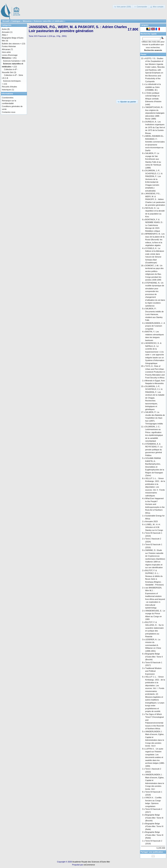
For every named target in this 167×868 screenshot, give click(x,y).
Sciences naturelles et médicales (49, 21)
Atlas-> (5, 35)
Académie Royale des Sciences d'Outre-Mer (91, 862)
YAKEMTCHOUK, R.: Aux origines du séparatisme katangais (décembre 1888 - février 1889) (155, 113)
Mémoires (27, 21)
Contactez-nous (9, 112)
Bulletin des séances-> (12, 44)
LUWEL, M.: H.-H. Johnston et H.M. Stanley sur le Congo (154, 527)
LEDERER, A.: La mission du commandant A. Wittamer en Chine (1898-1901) (153, 645)
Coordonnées (8, 98)
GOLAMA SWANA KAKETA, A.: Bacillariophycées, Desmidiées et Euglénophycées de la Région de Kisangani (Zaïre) (155, 467)
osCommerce (89, 865)
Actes (4, 29)
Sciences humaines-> (12, 61)
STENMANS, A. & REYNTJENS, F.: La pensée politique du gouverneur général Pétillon (154, 450)
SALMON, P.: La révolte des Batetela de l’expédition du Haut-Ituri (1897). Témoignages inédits (155, 418)
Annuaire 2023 (152, 521)
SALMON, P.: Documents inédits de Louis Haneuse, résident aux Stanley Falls (154, 314)
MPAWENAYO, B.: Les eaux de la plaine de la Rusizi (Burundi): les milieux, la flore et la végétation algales (155, 240)
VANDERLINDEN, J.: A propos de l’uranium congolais (155, 326)
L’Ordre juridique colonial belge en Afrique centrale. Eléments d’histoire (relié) (153, 99)
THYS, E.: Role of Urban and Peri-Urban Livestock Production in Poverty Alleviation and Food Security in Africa (155, 372)
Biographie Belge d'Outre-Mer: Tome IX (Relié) (154, 826)
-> (7, 58)
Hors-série (6, 52)
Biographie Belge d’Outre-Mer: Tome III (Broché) (154, 818)
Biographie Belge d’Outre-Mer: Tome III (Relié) (154, 835)
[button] (123, 7)
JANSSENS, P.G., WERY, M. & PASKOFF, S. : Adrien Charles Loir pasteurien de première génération (155, 199)
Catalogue (16, 21)
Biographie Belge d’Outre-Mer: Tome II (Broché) (154, 657)
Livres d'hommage (10, 55)
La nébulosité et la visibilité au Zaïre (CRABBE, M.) (153, 87)
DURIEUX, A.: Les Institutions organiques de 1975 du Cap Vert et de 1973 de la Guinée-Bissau (155, 127)
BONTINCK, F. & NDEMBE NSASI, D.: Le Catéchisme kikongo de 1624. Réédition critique (154, 225)
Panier (144, 54)
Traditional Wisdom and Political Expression (153, 671)
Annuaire (6, 32)
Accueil (6, 21)
